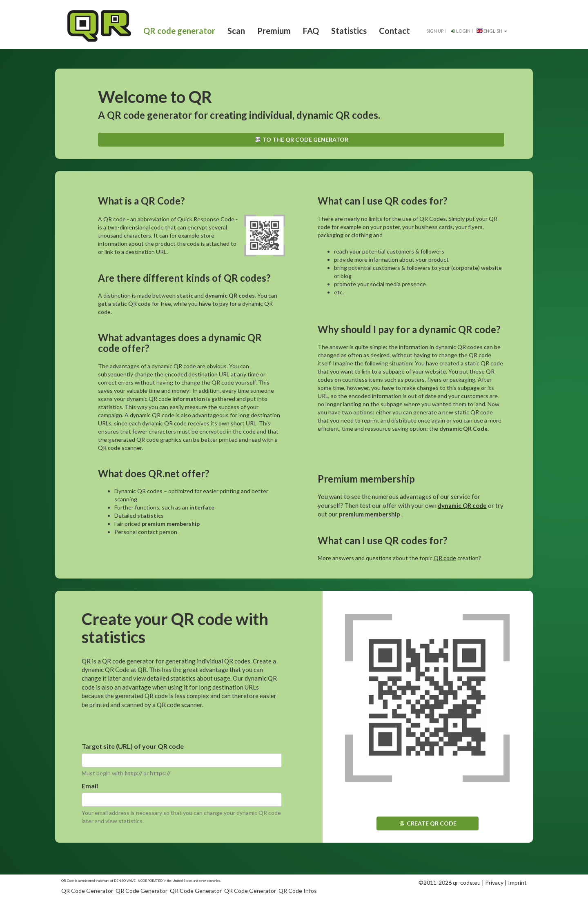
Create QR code (427, 823)
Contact (394, 31)
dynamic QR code (462, 505)
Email (90, 786)
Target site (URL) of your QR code (133, 746)
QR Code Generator (87, 891)
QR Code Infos (298, 891)
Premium (274, 31)
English (492, 31)
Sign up (435, 31)
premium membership (370, 514)
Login (460, 31)
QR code (445, 558)
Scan (236, 31)
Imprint (517, 882)
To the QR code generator (301, 139)
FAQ (311, 31)
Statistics (349, 31)
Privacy (494, 882)
